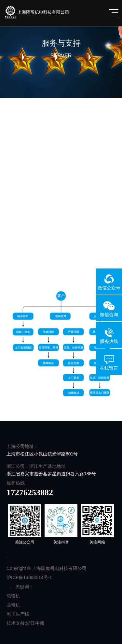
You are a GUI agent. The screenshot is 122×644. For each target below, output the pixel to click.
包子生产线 (18, 614)
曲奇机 (13, 605)
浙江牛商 (35, 623)
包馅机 (13, 596)
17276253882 (30, 492)
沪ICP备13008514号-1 (29, 577)
